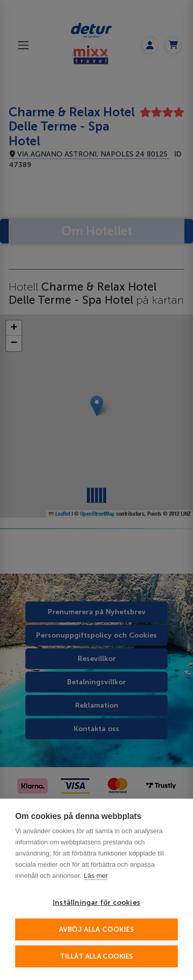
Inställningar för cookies (96, 903)
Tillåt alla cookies (97, 956)
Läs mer (96, 876)
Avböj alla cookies (97, 929)
